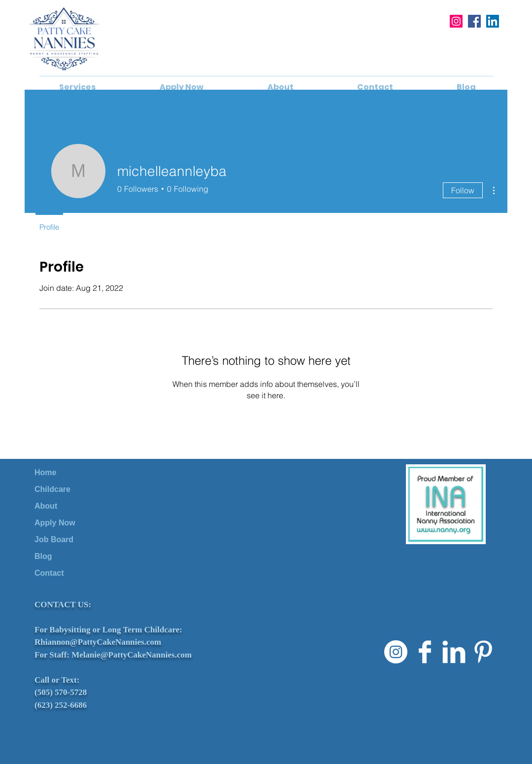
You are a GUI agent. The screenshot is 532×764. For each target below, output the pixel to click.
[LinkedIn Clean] (454, 652)
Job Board (54, 539)
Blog (43, 556)
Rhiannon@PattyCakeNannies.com (98, 642)
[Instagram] (456, 21)
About (46, 506)
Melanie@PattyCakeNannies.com (132, 655)
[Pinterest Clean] (483, 652)
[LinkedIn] (493, 21)
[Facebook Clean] (425, 652)
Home (45, 472)
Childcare (52, 489)
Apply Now (55, 523)
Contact (49, 573)
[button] (77, 87)
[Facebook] (474, 21)
